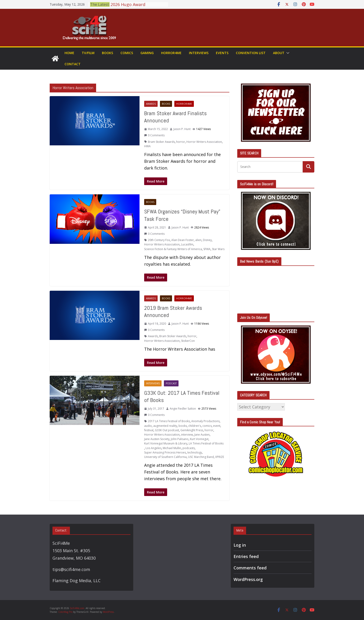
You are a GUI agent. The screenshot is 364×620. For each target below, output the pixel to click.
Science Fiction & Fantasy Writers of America (173, 249)
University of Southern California (165, 457)
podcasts (189, 448)
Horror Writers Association (204, 142)
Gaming (147, 53)
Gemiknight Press (192, 430)
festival (149, 430)
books (183, 426)
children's (195, 426)
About (279, 53)
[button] (287, 53)
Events (222, 53)
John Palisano (180, 439)
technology (195, 452)
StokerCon (188, 341)
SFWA (207, 249)
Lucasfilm (187, 244)
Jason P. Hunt (182, 129)
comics (207, 426)
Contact (73, 64)
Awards (151, 104)
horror (181, 142)
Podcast (171, 383)
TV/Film (88, 53)
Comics (127, 53)
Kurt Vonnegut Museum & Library (166, 443)
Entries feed (246, 556)
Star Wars (218, 249)
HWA (147, 146)
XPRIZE (220, 457)
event (217, 426)
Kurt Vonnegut (199, 439)
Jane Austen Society (157, 439)
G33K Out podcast (167, 430)
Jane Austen (202, 435)
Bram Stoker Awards (161, 142)
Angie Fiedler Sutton (183, 409)
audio (148, 426)
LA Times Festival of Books (206, 443)
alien (198, 240)
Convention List (251, 53)
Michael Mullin (172, 448)
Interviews (199, 53)
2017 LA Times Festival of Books (169, 421)
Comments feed (250, 568)
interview (187, 435)
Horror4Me (171, 53)
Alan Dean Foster (183, 240)
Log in (240, 545)
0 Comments (154, 135)
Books (107, 53)
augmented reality (165, 426)
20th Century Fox (159, 240)
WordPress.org (248, 579)
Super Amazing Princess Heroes (165, 452)
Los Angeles (153, 448)
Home (69, 53)
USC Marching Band (201, 457)
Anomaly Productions (205, 421)
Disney (207, 240)
